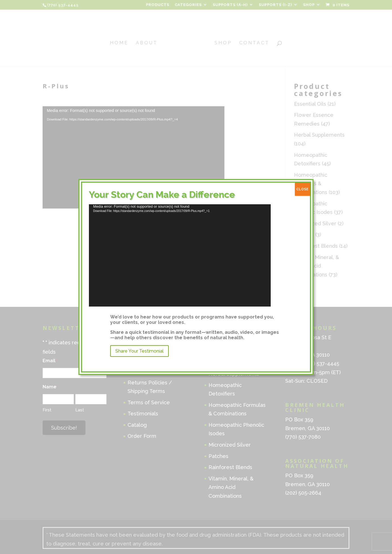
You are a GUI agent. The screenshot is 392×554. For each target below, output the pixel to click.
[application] (180, 255)
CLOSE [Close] (302, 189)
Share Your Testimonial (139, 351)
